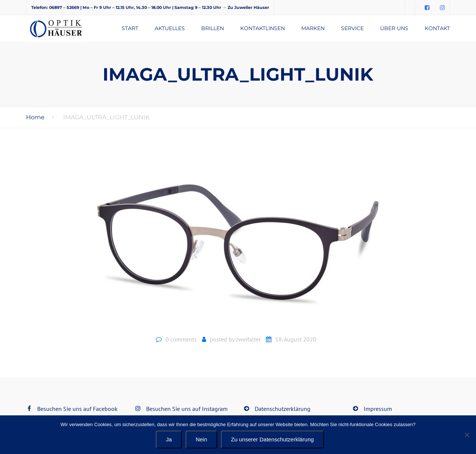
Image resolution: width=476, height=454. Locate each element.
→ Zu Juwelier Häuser (246, 7)
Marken (313, 28)
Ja (169, 439)
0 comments (181, 339)
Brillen (213, 28)
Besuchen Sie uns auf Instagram (187, 409)
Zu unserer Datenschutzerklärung (272, 439)
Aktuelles (170, 28)
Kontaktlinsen (263, 28)
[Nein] (467, 435)
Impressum (378, 409)
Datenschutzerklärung (283, 409)
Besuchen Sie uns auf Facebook (77, 409)
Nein (201, 439)
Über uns (394, 28)
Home (35, 117)
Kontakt (437, 28)
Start (130, 28)
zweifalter (248, 339)
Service (352, 28)
